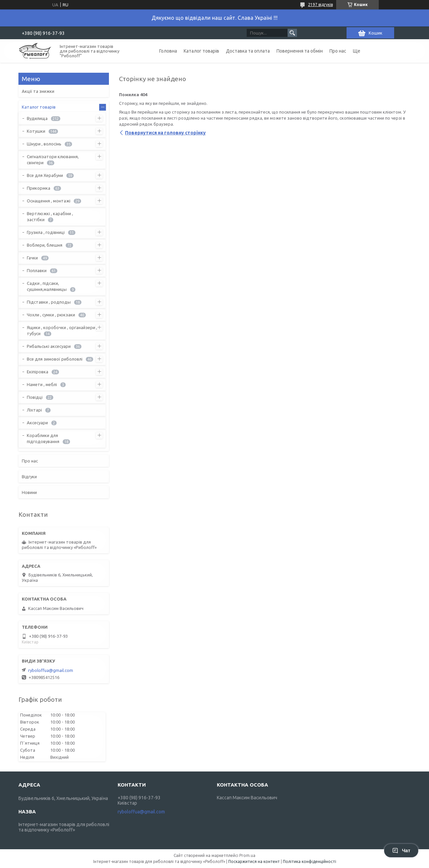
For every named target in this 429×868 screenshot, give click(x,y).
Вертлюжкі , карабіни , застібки (50, 216)
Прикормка (39, 188)
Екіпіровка (38, 372)
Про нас (338, 51)
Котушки (36, 131)
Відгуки (29, 477)
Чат (401, 851)
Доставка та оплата (248, 51)
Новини (29, 492)
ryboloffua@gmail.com (51, 670)
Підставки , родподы (49, 302)
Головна (168, 51)
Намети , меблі (42, 384)
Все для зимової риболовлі (55, 359)
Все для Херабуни (45, 175)
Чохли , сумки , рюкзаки (51, 315)
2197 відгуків (320, 5)
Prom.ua (247, 855)
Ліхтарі (34, 410)
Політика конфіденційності (310, 861)
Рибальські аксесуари (49, 346)
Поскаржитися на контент (254, 861)
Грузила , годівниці (46, 232)
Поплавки (37, 270)
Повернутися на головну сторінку (165, 133)
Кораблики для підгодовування (43, 438)
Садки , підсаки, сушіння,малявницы (47, 286)
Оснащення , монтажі (49, 201)
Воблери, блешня (45, 245)
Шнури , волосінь (44, 144)
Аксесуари (37, 423)
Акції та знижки (38, 91)
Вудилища (37, 118)
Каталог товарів (201, 51)
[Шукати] (292, 33)
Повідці (35, 397)
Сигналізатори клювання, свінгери (53, 160)
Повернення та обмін (300, 51)
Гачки (32, 258)
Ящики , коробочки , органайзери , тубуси (62, 330)
